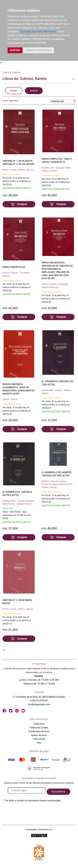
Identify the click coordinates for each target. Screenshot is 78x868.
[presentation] (26, 810)
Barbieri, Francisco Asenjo (54, 481)
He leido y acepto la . (33, 800)
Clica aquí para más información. (38, 32)
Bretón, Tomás (10, 170)
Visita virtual (39, 739)
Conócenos (39, 724)
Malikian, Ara (48, 168)
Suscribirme (58, 792)
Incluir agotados (10, 101)
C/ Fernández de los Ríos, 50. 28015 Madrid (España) (39, 697)
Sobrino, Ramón (26, 170)
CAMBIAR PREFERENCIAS (39, 50)
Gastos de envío (39, 735)
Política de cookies (39, 728)
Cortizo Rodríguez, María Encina (57, 484)
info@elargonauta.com (39, 704)
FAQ (39, 743)
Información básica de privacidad (44, 801)
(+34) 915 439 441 (39, 701)
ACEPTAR (15, 50)
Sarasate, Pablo (63, 168)
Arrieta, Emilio (9, 501)
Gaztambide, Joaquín (52, 390)
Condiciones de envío (39, 731)
